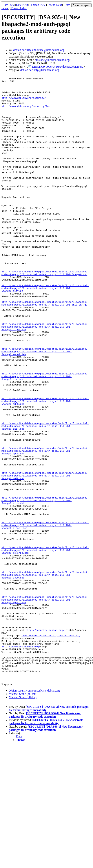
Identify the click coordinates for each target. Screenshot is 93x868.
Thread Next (54, 5)
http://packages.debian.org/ (21, 761)
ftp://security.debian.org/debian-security (51, 747)
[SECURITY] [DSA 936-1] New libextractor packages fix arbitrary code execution (45, 835)
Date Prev (8, 5)
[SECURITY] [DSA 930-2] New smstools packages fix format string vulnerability (46, 842)
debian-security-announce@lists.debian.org (39, 50)
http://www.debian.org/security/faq (26, 112)
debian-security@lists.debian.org (40, 70)
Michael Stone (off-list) (23, 817)
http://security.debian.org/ (45, 741)
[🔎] (28, 67)
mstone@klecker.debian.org (53, 60)
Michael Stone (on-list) (22, 814)
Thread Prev (38, 5)
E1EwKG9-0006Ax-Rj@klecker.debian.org (58, 67)
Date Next (22, 5)
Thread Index (19, 8)
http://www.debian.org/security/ (24, 102)
